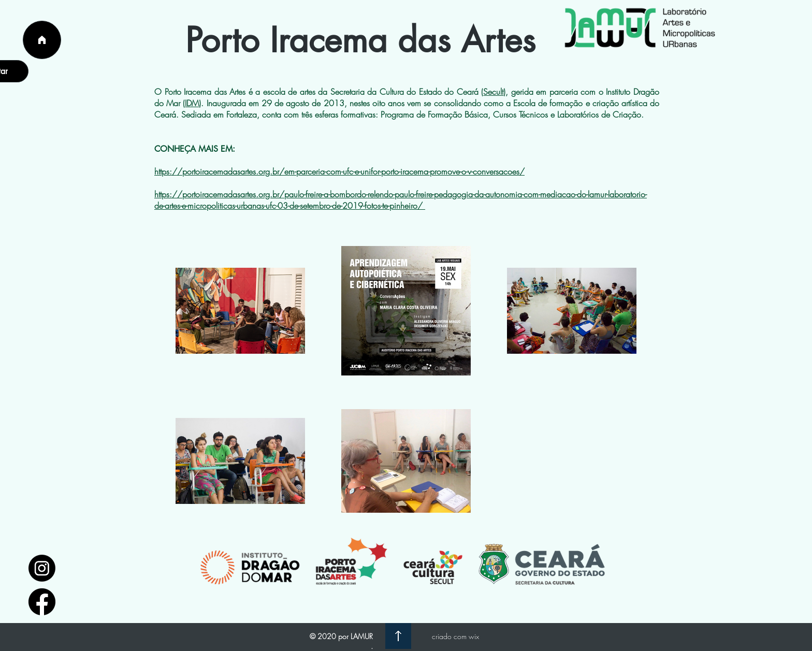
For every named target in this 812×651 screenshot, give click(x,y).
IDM (192, 103)
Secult (493, 92)
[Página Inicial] (42, 40)
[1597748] (42, 568)
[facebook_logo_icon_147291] (42, 602)
